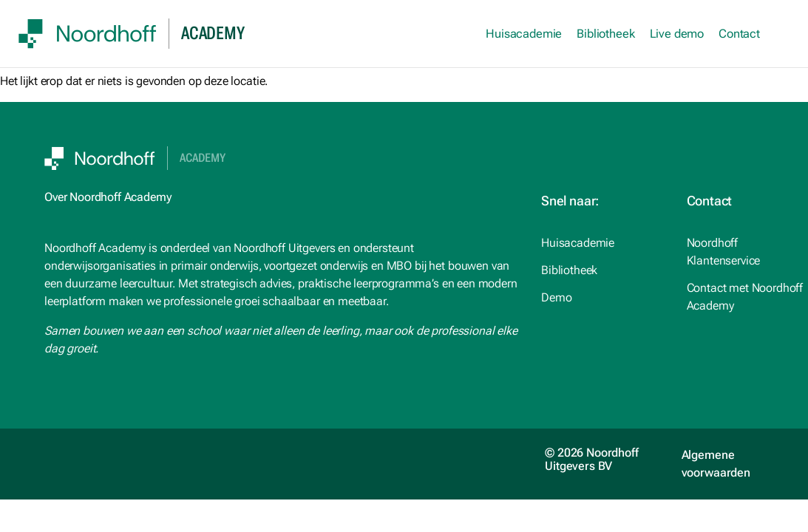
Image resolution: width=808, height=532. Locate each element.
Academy (203, 158)
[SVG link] (88, 34)
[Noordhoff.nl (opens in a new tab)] (602, 270)
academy (213, 33)
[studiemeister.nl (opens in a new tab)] (602, 243)
